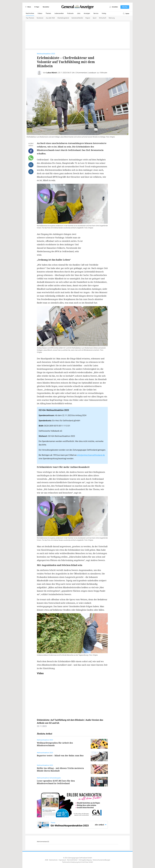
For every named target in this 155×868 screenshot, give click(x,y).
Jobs (79, 13)
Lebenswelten (59, 13)
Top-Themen (30, 18)
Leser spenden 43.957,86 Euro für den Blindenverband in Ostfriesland (56, 782)
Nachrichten (30, 13)
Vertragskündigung (85, 860)
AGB (46, 860)
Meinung (112, 18)
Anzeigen (87, 13)
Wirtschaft (103, 18)
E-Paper (37, 7)
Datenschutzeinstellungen (101, 860)
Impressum (62, 860)
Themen (48, 13)
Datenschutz (53, 860)
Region (88, 18)
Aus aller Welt (50, 18)
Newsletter (46, 7)
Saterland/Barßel (77, 18)
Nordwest (40, 18)
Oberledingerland (63, 18)
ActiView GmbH (88, 862)
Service (96, 13)
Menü (28, 7)
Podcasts (70, 13)
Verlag (104, 13)
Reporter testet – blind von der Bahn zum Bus (60, 756)
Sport (95, 18)
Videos (40, 13)
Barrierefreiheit (72, 860)
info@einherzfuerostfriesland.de (91, 455)
